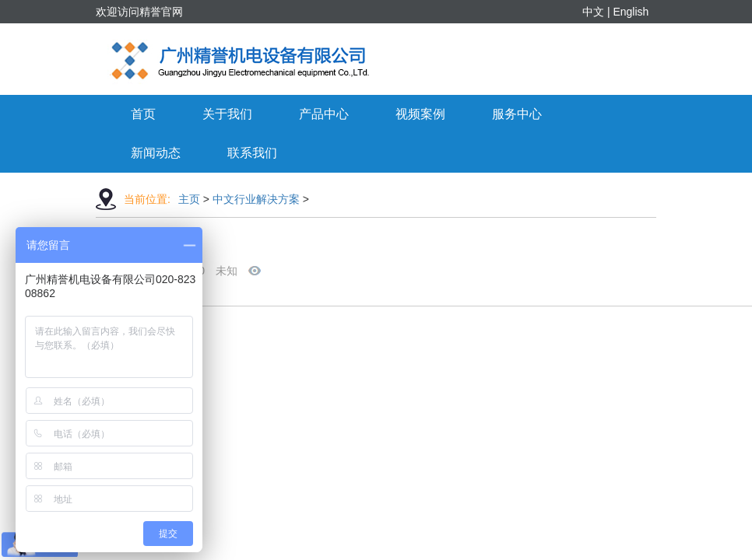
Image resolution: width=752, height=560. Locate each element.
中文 (593, 12)
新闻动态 (156, 153)
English (631, 12)
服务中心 (517, 114)
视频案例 (420, 114)
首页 (143, 114)
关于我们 (227, 114)
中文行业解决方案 (256, 199)
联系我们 (252, 153)
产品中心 (324, 114)
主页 (189, 199)
